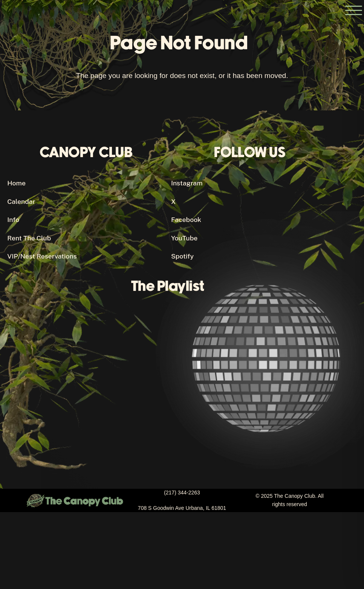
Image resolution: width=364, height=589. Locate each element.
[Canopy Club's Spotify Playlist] (171, 378)
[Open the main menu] (354, 10)
